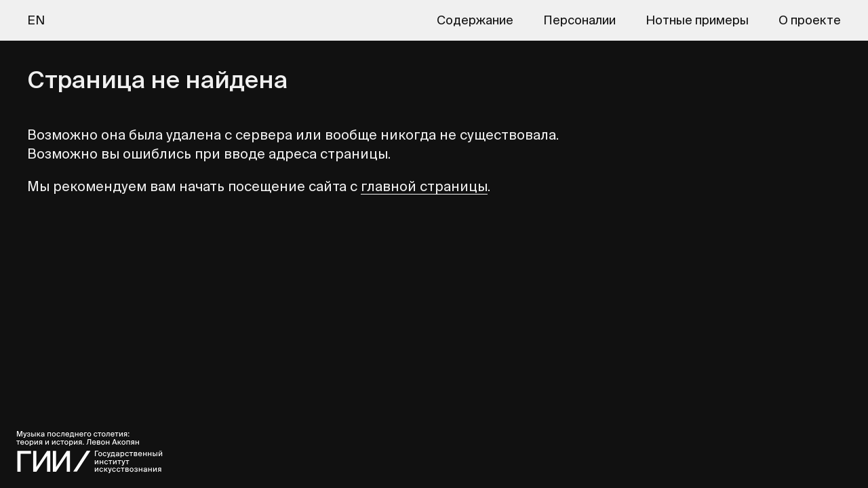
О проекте (810, 20)
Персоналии (579, 20)
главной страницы (424, 186)
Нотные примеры (697, 20)
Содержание (475, 20)
